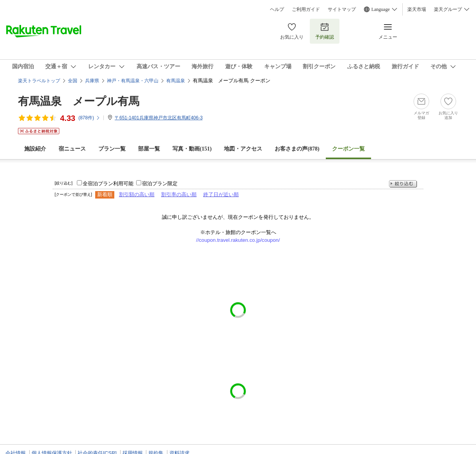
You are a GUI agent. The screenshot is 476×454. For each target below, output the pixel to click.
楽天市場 (417, 9)
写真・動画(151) (192, 149)
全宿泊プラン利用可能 (108, 184)
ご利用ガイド (306, 9)
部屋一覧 (149, 149)
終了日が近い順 (221, 194)
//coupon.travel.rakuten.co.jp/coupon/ (238, 240)
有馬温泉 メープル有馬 (79, 101)
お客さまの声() (297, 149)
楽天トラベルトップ (39, 81)
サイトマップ (342, 9)
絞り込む (403, 184)
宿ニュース (72, 149)
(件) (89, 118)
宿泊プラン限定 (160, 184)
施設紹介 (35, 149)
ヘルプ (277, 9)
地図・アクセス (243, 149)
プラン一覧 (112, 149)
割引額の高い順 (137, 194)
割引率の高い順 (179, 194)
